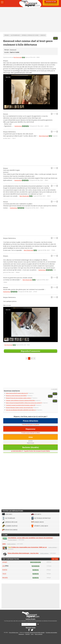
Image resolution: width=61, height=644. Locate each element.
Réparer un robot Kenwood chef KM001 (16, 396)
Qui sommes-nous (14, 633)
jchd (4, 566)
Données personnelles (51, 633)
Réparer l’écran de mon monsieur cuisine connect (19, 398)
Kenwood (13, 50)
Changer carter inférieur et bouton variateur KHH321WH (20, 401)
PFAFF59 (5, 570)
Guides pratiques (11, 544)
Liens (4, 544)
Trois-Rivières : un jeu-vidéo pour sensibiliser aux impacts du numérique (30, 538)
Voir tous (55, 559)
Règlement (21, 634)
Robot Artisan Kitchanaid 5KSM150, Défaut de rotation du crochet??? (24, 403)
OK (38, 624)
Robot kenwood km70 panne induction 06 (17, 393)
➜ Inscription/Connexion (51, 4)
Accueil (31, 4)
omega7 (5, 562)
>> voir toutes (54, 389)
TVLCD (4, 574)
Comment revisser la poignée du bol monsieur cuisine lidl (20, 405)
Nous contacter (39, 634)
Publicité (27, 634)
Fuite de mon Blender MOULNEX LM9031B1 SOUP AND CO (21, 410)
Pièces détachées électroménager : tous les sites (23, 553)
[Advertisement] (30, 20)
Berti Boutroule (18, 57)
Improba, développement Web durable (35, 633)
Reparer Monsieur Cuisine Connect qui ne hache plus (19, 408)
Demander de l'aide (51, 2)
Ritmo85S (5, 578)
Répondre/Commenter (30, 351)
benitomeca (18, 126)
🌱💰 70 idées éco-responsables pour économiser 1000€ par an (27, 547)
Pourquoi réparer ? (12, 540)
